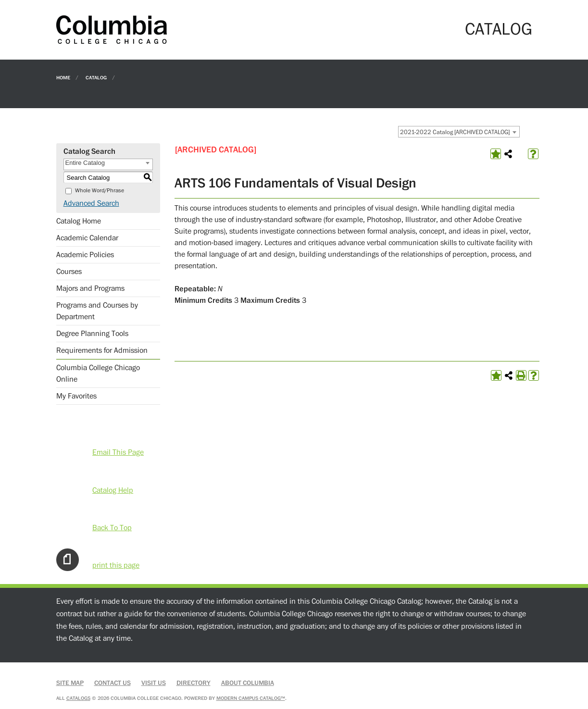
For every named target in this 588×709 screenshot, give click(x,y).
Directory (194, 683)
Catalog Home (79, 221)
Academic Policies (85, 255)
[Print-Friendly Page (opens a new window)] (521, 375)
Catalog (96, 77)
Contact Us (113, 683)
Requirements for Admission (102, 350)
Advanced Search (91, 203)
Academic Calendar (87, 238)
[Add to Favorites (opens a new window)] (496, 154)
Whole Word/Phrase (100, 191)
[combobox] (459, 132)
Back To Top (112, 528)
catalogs (78, 698)
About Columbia (248, 683)
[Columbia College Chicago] (112, 29)
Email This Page (118, 452)
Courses (69, 272)
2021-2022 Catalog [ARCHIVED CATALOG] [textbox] (455, 132)
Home (63, 77)
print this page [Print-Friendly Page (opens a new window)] (116, 565)
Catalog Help (113, 490)
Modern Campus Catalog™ (251, 698)
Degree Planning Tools (92, 334)
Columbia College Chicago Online (98, 373)
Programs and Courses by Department (97, 311)
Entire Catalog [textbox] (85, 163)
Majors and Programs (90, 288)
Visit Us (154, 683)
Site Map (70, 683)
